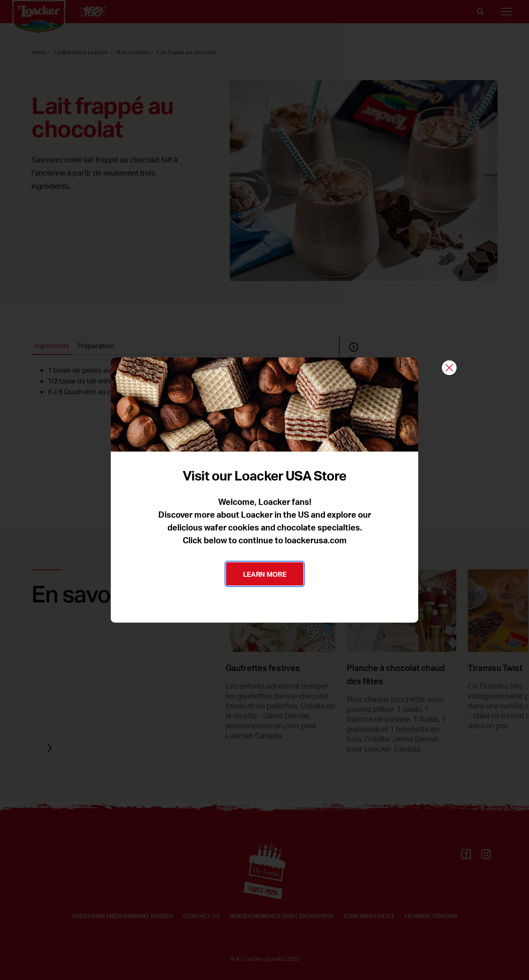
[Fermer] (449, 368)
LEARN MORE (265, 574)
